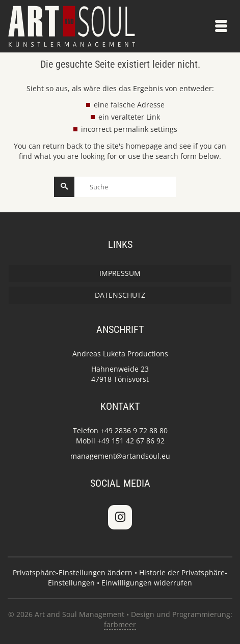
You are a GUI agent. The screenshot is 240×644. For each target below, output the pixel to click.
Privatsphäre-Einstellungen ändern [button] (73, 572)
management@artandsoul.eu (120, 456)
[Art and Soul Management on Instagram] (120, 517)
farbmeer (120, 624)
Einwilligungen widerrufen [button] (147, 583)
